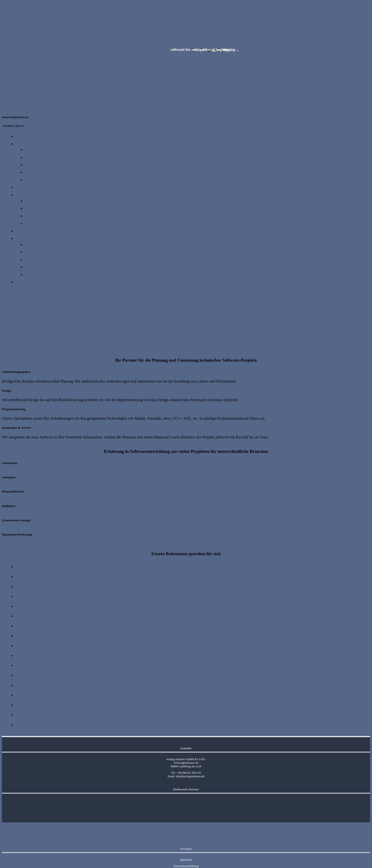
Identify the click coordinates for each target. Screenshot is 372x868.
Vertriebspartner (38, 274)
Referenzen (25, 231)
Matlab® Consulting (42, 208)
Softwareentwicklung (42, 201)
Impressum (35, 165)
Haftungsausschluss (41, 172)
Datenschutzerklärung (43, 180)
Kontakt (32, 157)
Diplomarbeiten (38, 252)
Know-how (25, 187)
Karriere (23, 238)
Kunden (32, 150)
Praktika (32, 259)
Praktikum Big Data (41, 267)
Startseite (24, 136)
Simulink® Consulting (43, 216)
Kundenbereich (28, 282)
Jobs (29, 244)
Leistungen (25, 195)
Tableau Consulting (41, 223)
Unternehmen (27, 144)
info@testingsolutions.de (190, 776)
